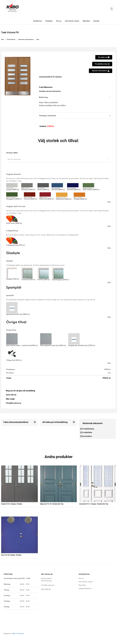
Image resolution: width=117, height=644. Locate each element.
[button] (19, 422)
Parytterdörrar (11, 40)
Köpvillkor (82, 585)
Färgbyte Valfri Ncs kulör (16, 207)
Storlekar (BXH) (12, 153)
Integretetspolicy (85, 589)
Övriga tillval (11, 330)
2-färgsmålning (12, 231)
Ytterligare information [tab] (48, 116)
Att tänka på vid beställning (55, 422)
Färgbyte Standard (13, 174)
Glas (38, 40)
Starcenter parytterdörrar (26, 40)
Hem (3, 40)
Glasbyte (10, 261)
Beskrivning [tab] (43, 97)
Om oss (81, 579)
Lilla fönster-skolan (86, 582)
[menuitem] (37, 21)
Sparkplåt (10, 296)
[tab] (76, 104)
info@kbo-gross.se (48, 585)
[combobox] (58, 159)
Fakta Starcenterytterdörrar (16, 422)
